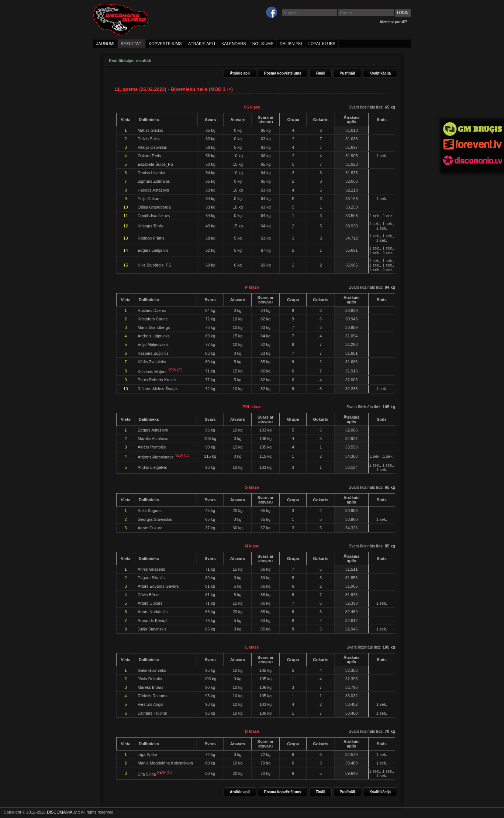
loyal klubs (322, 44)
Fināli (320, 73)
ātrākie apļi (202, 44)
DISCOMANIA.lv (62, 812)
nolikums (263, 44)
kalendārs (234, 44)
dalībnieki (291, 44)
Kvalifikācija (380, 73)
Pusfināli (348, 73)
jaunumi (105, 44)
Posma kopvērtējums (283, 73)
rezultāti (132, 44)
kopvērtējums (165, 44)
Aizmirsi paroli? (393, 22)
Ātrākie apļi (240, 73)
